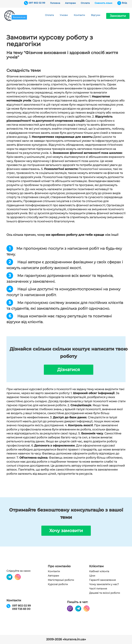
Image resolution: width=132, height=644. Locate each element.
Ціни (92, 576)
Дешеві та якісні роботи (105, 593)
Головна (55, 3)
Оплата (85, 3)
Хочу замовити (66, 531)
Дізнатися (69, 370)
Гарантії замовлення (102, 580)
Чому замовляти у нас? (104, 584)
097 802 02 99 (37, 3)
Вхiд (124, 3)
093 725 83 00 (21, 609)
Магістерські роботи (61, 580)
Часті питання (98, 589)
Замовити (118, 16)
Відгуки (96, 15)
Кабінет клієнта (99, 571)
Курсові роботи (58, 584)
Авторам (70, 3)
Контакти (79, 15)
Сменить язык (103, 3)
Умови (64, 15)
